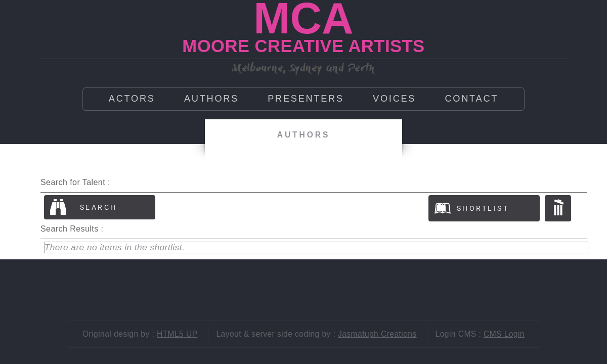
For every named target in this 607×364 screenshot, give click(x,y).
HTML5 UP (177, 334)
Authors (211, 99)
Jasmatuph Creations (377, 334)
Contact (471, 99)
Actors (132, 99)
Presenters (306, 99)
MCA (303, 18)
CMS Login (504, 334)
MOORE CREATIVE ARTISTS (303, 46)
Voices (394, 99)
